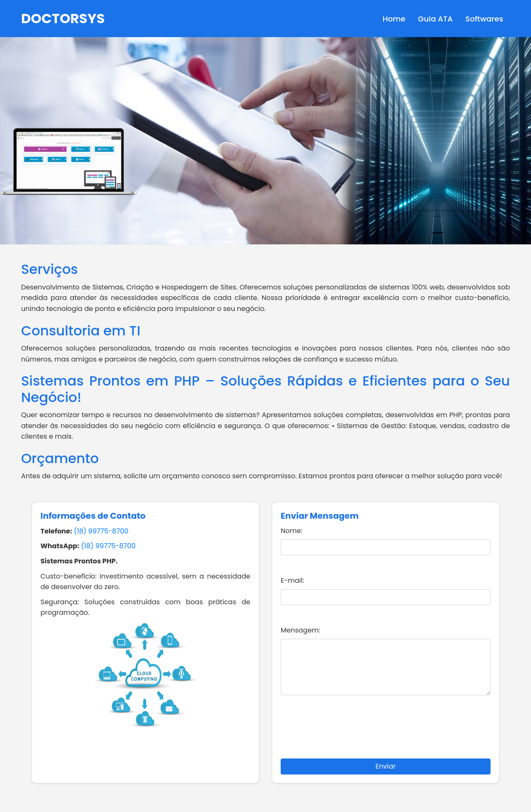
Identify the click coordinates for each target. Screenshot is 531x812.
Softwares (484, 19)
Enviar (386, 766)
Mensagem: (300, 630)
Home (394, 19)
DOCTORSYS (63, 18)
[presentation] (386, 732)
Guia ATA (435, 19)
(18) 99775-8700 (101, 531)
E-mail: (292, 580)
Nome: (291, 531)
